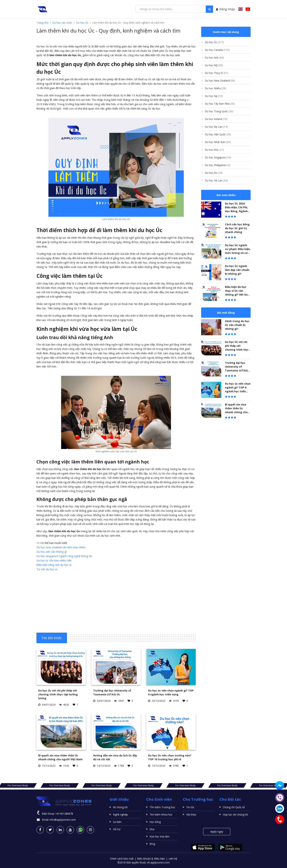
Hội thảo (191, 815)
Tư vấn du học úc (47, 569)
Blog (152, 844)
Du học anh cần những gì (52, 552)
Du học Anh (214, 58)
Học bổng (155, 822)
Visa (152, 829)
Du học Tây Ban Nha (220, 104)
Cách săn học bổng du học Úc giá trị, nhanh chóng (237, 228)
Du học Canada (217, 50)
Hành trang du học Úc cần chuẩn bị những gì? (237, 325)
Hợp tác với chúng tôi (235, 815)
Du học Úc (82, 23)
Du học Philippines (218, 165)
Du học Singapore (218, 157)
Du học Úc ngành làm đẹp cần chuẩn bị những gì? (237, 270)
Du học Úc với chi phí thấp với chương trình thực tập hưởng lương (58, 694)
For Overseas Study (50, 785)
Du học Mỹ (214, 65)
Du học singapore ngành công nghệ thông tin (64, 556)
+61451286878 (64, 814)
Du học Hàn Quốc (218, 134)
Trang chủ (42, 23)
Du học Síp (214, 96)
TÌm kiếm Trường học (162, 807)
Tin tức (190, 807)
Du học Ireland (216, 119)
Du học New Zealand (220, 81)
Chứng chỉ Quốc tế (234, 807)
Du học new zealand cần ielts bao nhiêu (61, 547)
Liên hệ (173, 859)
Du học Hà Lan (216, 180)
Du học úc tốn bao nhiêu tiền (54, 560)
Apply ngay (217, 832)
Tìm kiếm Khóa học (161, 815)
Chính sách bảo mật (122, 859)
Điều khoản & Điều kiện (151, 859)
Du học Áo (214, 173)
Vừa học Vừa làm (160, 836)
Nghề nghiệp (120, 815)
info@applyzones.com (63, 820)
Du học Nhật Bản (218, 142)
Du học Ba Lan (216, 127)
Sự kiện (117, 822)
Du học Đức (214, 150)
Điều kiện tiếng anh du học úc (54, 565)
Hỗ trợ (117, 829)
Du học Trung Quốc (219, 111)
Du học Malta (215, 88)
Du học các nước (62, 23)
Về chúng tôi (120, 807)
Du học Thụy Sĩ (217, 73)
